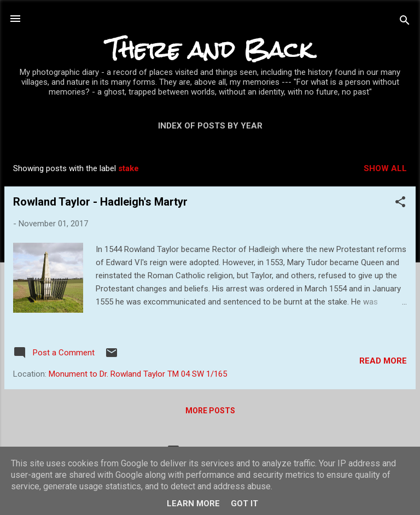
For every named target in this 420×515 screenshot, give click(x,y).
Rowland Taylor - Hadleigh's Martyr (100, 202)
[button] (400, 204)
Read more (383, 361)
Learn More (193, 504)
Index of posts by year (210, 126)
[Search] (405, 22)
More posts (210, 411)
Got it (244, 504)
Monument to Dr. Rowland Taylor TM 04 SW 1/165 (138, 374)
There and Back (210, 49)
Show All (385, 168)
